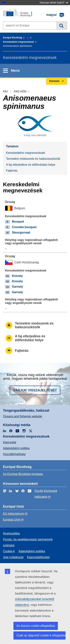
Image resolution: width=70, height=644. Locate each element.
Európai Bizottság (13, 38)
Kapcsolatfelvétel (38, 557)
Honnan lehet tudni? (54, 3)
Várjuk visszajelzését (35, 390)
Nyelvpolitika (11, 533)
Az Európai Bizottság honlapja (23, 474)
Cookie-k (9, 551)
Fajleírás (12, 171)
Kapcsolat (10, 442)
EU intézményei (13, 514)
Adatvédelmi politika (16, 448)
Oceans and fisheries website (22, 416)
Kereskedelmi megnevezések (18, 42)
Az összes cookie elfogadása (36, 626)
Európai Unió (12, 520)
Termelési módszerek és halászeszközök (33, 159)
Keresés (62, 26)
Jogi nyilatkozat (13, 557)
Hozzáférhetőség (14, 454)
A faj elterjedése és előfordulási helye (31, 165)
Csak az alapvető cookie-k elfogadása (41, 635)
